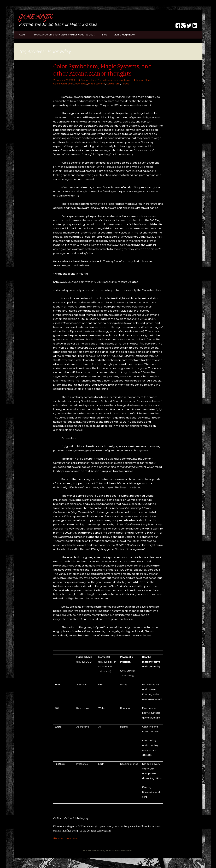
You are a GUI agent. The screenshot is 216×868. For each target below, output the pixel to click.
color (70, 84)
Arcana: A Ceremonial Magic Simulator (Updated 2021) (64, 35)
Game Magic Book (124, 35)
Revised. (128, 851)
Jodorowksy (81, 84)
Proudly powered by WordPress (100, 851)
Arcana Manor (89, 80)
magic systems (121, 80)
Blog (104, 35)
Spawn (110, 84)
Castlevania (60, 84)
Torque (125, 84)
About (22, 35)
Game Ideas (105, 80)
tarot (118, 84)
